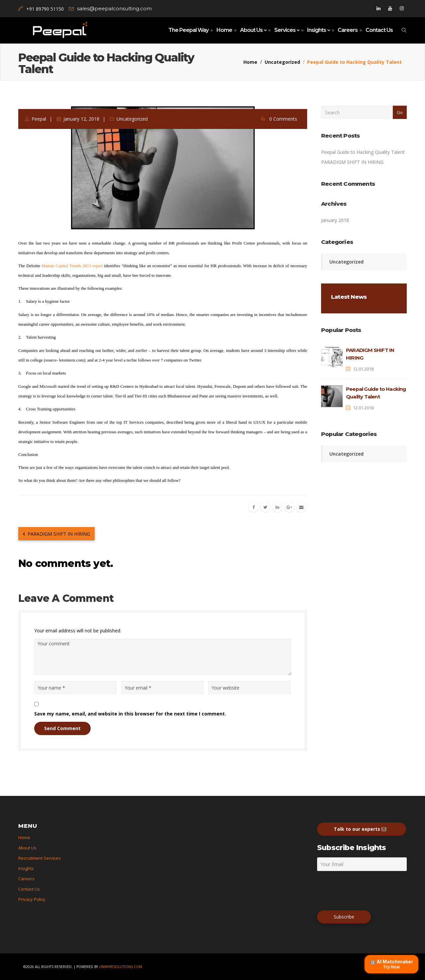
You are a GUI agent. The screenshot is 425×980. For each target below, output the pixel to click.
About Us (252, 30)
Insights (317, 30)
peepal (39, 119)
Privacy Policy (32, 899)
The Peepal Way (188, 30)
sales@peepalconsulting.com (114, 8)
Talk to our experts (362, 829)
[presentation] (368, 890)
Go (400, 112)
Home (224, 30)
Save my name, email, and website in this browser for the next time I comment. (130, 714)
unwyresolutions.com (121, 967)
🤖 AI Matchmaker (391, 964)
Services (285, 30)
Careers (348, 30)
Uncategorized (282, 62)
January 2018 (335, 220)
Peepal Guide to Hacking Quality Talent (363, 152)
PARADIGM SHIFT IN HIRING (56, 534)
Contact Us (379, 30)
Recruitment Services (40, 858)
